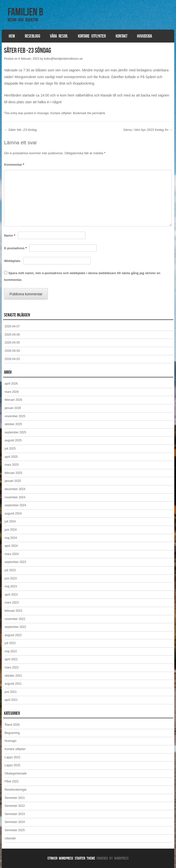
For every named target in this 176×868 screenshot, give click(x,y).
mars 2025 (12, 465)
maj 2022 (11, 651)
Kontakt (122, 36)
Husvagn (43, 113)
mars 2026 (12, 392)
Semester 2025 (15, 830)
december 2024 (15, 489)
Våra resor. (59, 36)
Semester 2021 (15, 798)
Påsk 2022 (12, 781)
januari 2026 (13, 408)
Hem (12, 36)
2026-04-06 (12, 335)
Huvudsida (144, 36)
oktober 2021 (13, 676)
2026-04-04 (12, 351)
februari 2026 (13, 400)
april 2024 (11, 546)
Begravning (12, 733)
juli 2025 (10, 449)
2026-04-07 (12, 326)
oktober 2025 (13, 424)
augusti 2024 (13, 513)
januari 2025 (13, 481)
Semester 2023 (15, 814)
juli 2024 (10, 521)
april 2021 (11, 700)
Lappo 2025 (12, 765)
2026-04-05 (12, 343)
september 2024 (15, 505)
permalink (99, 113)
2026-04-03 (12, 359)
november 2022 (15, 619)
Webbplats (12, 261)
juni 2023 (11, 578)
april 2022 (11, 659)
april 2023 (11, 595)
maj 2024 (11, 538)
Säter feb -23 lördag (20, 130)
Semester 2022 (15, 806)
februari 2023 (13, 611)
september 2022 (15, 627)
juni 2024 (11, 530)
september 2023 (15, 562)
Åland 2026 (12, 725)
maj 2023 (11, 586)
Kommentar (14, 165)
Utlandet (10, 838)
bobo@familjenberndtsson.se (63, 59)
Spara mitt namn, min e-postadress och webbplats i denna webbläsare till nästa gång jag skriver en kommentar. (82, 276)
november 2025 (15, 416)
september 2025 (15, 432)
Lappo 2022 (12, 757)
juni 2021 (11, 692)
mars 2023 (12, 603)
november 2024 (15, 497)
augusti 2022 (13, 635)
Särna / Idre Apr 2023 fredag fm (148, 130)
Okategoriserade (16, 773)
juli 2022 (10, 643)
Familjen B (25, 12)
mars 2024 (12, 554)
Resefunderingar (16, 790)
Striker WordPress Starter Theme (71, 858)
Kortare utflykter (92, 36)
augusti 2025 (13, 440)
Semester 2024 (15, 822)
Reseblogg (33, 36)
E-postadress (15, 248)
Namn (10, 235)
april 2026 (11, 384)
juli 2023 (10, 570)
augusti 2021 (13, 684)
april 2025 (11, 457)
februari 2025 (13, 473)
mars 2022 (12, 667)
